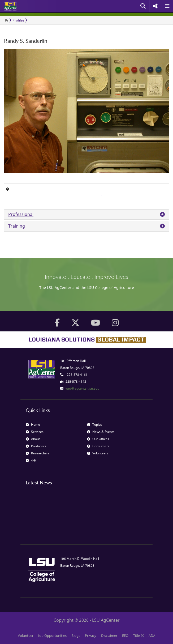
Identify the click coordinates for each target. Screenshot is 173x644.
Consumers (98, 446)
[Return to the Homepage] (6, 20)
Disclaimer (109, 636)
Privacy (91, 636)
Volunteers (98, 453)
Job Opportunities (52, 636)
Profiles (18, 20)
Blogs (76, 636)
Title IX (139, 636)
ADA (152, 636)
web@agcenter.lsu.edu (82, 388)
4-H (31, 460)
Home (33, 425)
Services (35, 432)
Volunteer (26, 636)
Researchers (38, 453)
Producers (36, 446)
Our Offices (98, 439)
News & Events (101, 432)
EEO (125, 636)
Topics (94, 425)
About (33, 439)
